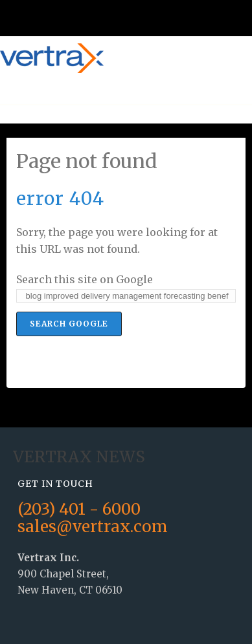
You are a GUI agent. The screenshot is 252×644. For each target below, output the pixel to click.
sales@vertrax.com (93, 527)
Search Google (69, 324)
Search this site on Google (85, 279)
